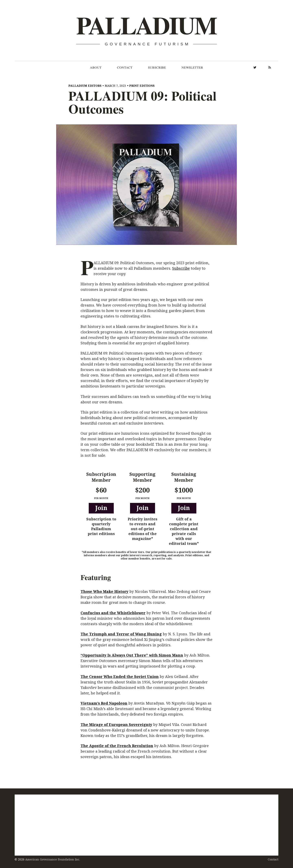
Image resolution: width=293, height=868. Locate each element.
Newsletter (192, 67)
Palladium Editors (85, 86)
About (96, 67)
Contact (125, 67)
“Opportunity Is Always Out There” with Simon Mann (132, 655)
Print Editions (142, 86)
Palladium (146, 26)
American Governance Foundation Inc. (53, 859)
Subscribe (157, 67)
